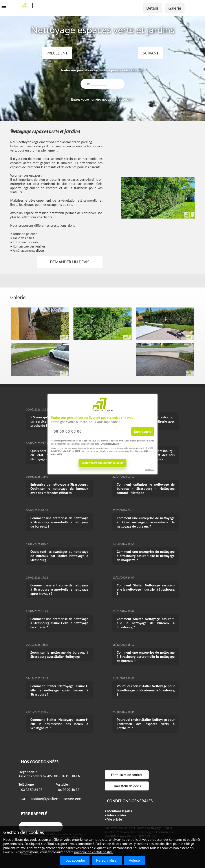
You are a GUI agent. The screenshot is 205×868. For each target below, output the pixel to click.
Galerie (175, 8)
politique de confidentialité (93, 852)
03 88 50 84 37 (32, 790)
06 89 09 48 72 (69, 790)
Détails (152, 8)
